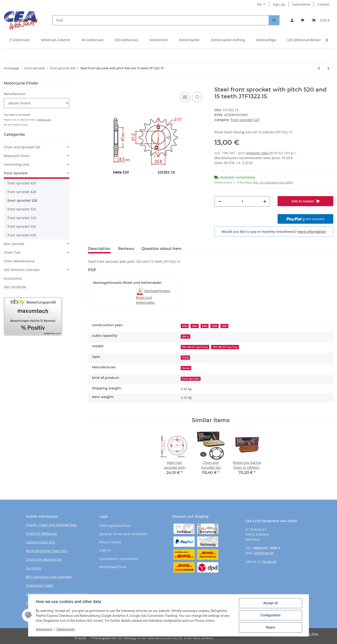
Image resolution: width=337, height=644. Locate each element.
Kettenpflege (266, 40)
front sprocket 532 (22, 226)
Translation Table (40, 585)
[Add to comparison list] (185, 97)
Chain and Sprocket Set (22, 147)
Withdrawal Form (113, 567)
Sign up (279, 4)
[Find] (161, 20)
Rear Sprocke (14, 244)
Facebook (269, 562)
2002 (185, 326)
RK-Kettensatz (93, 40)
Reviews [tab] (126, 249)
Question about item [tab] (162, 249)
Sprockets (34, 568)
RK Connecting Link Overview (49, 577)
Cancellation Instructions (119, 559)
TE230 (185, 358)
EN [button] (259, 4)
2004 (214, 326)
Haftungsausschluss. (115, 525)
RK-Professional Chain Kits (47, 551)
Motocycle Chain (17, 156)
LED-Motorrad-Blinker (304, 40)
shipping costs (258, 153)
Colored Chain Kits (40, 542)
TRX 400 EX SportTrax (195, 347)
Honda (186, 368)
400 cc (185, 337)
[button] (292, 20)
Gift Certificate (15, 287)
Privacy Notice (110, 542)
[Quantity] (242, 201)
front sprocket (191, 379)
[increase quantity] (265, 201)
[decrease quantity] (220, 201)
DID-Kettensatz (127, 40)
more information (312, 232)
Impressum (44, 629)
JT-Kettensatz (20, 40)
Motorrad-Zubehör (56, 40)
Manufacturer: (15, 94)
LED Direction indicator (22, 270)
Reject (271, 627)
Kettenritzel (159, 40)
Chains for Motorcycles (44, 559)
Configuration (270, 615)
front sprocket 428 (22, 192)
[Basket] (321, 20)
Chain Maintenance (19, 261)
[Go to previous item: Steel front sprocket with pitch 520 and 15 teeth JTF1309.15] (319, 68)
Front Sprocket (16, 173)
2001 (195, 326)
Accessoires (13, 278)
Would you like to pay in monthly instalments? (274, 232)
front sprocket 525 (22, 209)
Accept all (271, 603)
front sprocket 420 (22, 183)
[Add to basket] (92, 84)
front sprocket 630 (22, 235)
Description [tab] (99, 249)
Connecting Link (16, 164)
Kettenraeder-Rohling (228, 40)
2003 (224, 326)
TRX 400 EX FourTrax (225, 347)
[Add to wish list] (197, 97)
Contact (324, 4)
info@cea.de (44, 120)
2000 (205, 326)
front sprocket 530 (22, 218)
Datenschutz (66, 629)
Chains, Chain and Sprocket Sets (51, 525)
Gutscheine (301, 4)
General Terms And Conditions (123, 534)
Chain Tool (12, 252)
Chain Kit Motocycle (41, 533)
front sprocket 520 (245, 120)
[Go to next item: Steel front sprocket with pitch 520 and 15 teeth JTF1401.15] (328, 68)
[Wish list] (303, 20)
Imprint (105, 550)
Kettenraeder (189, 40)
